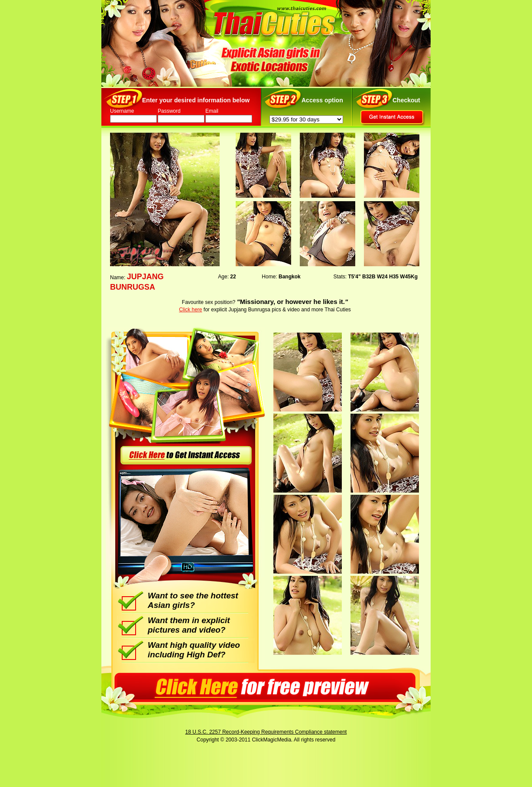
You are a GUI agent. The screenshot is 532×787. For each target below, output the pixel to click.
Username (122, 111)
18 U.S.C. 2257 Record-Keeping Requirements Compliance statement (266, 732)
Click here (190, 310)
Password (169, 111)
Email (212, 111)
